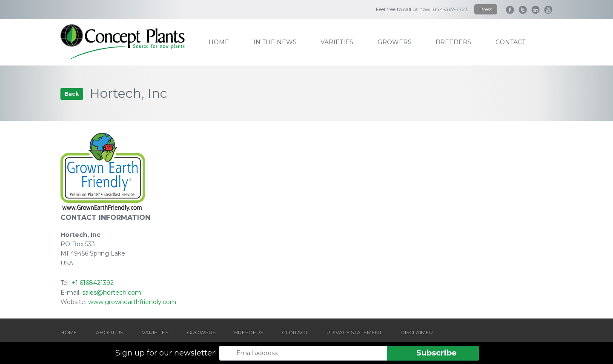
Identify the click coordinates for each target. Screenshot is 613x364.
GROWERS (201, 332)
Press (486, 9)
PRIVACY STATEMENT (354, 332)
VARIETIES (155, 332)
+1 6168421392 (93, 283)
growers (395, 42)
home (219, 42)
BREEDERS (249, 332)
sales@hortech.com (112, 293)
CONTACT (295, 332)
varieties (337, 42)
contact (510, 42)
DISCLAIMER (417, 332)
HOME (69, 332)
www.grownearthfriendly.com (132, 302)
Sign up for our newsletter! (166, 353)
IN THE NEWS (275, 42)
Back (72, 94)
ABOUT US (109, 332)
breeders (453, 42)
